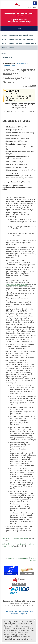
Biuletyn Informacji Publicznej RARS (8, 5)
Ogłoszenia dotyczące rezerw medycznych (18, 35)
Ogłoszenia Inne (8, 48)
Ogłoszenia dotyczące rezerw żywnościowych (19, 43)
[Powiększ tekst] (35, 3)
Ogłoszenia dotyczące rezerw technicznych (18, 39)
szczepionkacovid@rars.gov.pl (19, 22)
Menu (19, 29)
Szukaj (4, 53)
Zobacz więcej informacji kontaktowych (19, 611)
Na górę (33, 561)
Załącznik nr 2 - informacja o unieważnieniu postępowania (18, 545)
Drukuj (33, 558)
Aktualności (21, 63)
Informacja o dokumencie (18, 558)
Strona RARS (32, 7)
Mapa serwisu (7, 57)
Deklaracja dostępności (19, 614)
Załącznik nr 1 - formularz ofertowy (15, 538)
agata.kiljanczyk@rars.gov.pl (17, 285)
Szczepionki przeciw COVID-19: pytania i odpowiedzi (19, 15)
